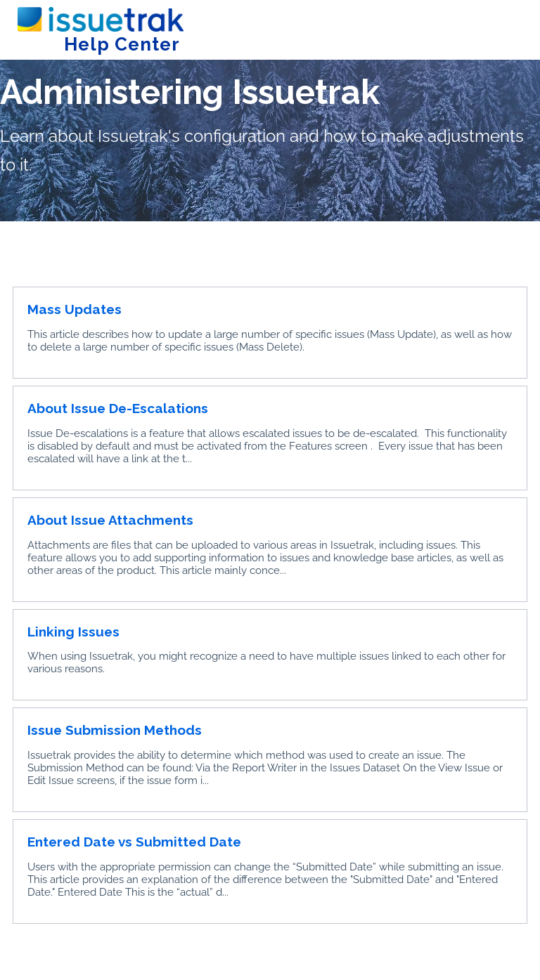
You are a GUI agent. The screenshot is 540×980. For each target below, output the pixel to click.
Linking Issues (73, 632)
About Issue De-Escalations (118, 408)
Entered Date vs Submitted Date (134, 842)
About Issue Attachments (110, 520)
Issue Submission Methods (115, 730)
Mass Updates (75, 309)
